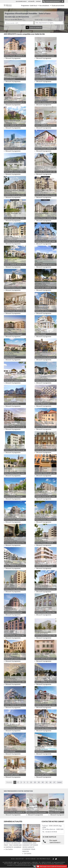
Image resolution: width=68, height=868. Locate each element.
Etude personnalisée (58, 5)
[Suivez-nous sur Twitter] (56, 859)
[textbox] (49, 23)
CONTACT (38, 1)
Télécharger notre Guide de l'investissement (52, 866)
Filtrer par (14, 20)
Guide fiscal (34, 5)
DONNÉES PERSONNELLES (43, 859)
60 (50, 782)
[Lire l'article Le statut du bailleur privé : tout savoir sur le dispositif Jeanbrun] (13, 833)
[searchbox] (14, 23)
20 (35, 782)
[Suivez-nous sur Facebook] (62, 1)
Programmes (25, 5)
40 (43, 782)
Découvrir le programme (12, 58)
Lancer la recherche (34, 27)
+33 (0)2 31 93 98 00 (51, 832)
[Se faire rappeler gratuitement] (35, 866)
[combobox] (19, 23)
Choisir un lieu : (43, 20)
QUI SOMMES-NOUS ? (21, 1)
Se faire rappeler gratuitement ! (51, 1)
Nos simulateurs (45, 5)
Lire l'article (8, 849)
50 (47, 782)
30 (39, 782)
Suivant (60, 782)
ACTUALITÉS (31, 1)
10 (31, 782)
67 (54, 782)
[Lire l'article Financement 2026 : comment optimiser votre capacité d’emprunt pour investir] (31, 833)
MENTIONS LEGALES (30, 859)
